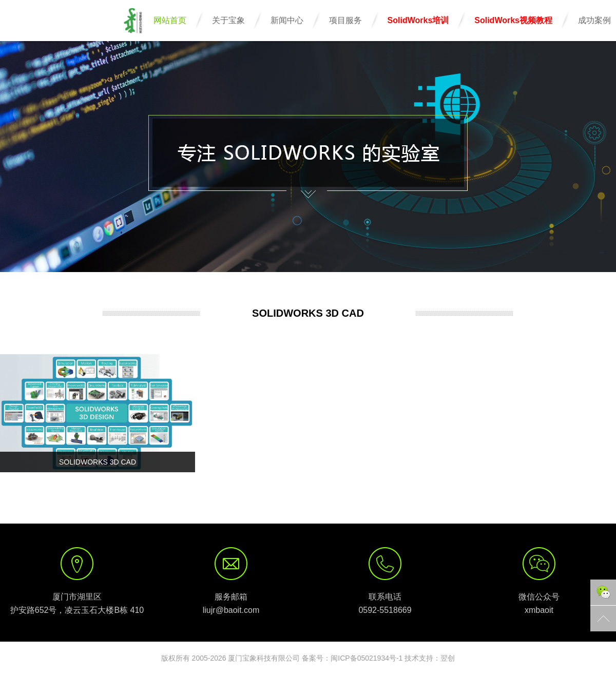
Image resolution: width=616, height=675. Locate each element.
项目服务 (345, 20)
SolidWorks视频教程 (513, 20)
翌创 (448, 658)
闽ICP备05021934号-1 (367, 658)
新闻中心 (287, 20)
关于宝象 (228, 20)
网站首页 (170, 20)
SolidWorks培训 (418, 20)
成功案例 (594, 20)
